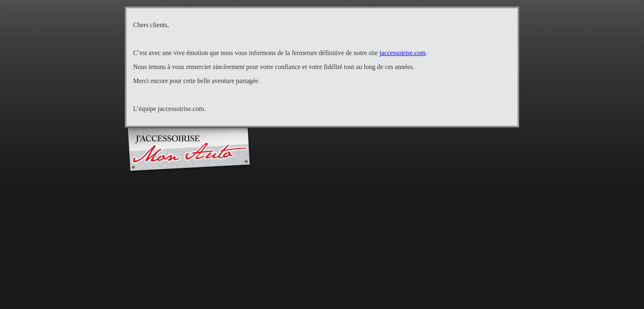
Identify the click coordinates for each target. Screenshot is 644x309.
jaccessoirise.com (402, 53)
